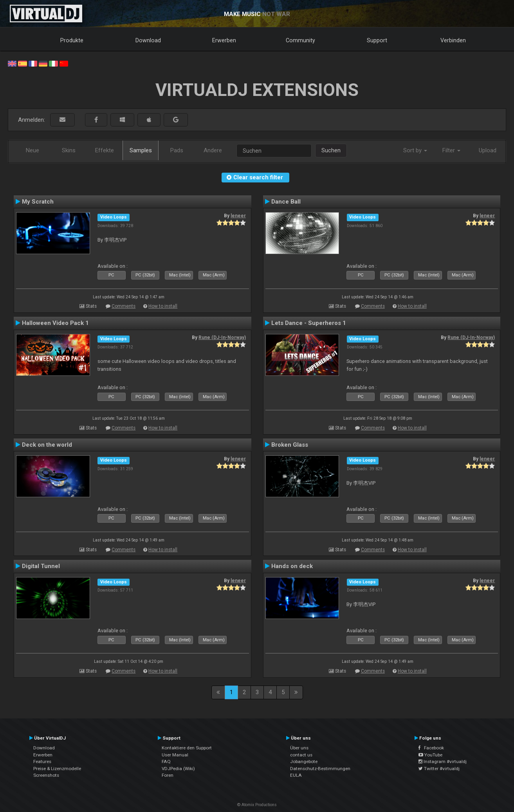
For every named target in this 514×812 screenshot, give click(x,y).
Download (148, 40)
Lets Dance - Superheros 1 (309, 323)
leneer (238, 216)
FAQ (166, 761)
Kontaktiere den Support (187, 748)
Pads (177, 150)
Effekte (105, 150)
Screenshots (46, 775)
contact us (301, 755)
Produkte (72, 40)
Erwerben (224, 40)
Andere (213, 150)
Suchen (331, 150)
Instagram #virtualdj (443, 761)
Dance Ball (286, 202)
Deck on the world (47, 445)
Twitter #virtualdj (439, 769)
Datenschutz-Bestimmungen (320, 769)
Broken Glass (290, 445)
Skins (69, 150)
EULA (296, 775)
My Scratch (38, 202)
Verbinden (453, 40)
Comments (124, 306)
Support (377, 40)
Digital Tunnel (41, 566)
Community (300, 40)
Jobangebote (304, 761)
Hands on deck (292, 566)
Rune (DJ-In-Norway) (222, 337)
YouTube (430, 755)
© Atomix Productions (257, 805)
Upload (488, 150)
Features (42, 761)
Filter (451, 150)
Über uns (299, 748)
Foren (168, 775)
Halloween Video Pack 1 (55, 323)
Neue (32, 150)
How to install (163, 306)
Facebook (431, 748)
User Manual (175, 755)
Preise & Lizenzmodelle (57, 769)
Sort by (415, 150)
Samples (141, 150)
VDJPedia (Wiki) (178, 769)
